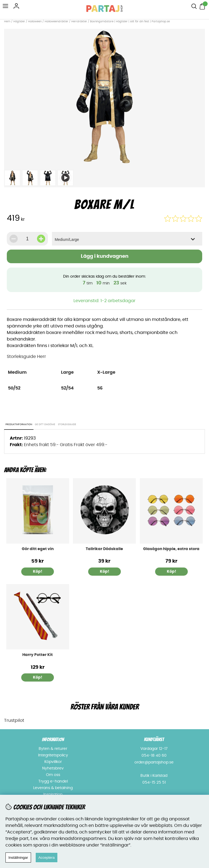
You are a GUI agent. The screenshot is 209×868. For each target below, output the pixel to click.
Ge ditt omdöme (45, 424)
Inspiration (53, 795)
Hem (7, 22)
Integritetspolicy (53, 755)
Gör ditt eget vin (38, 549)
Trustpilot (14, 720)
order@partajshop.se (154, 762)
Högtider (19, 22)
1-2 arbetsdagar (118, 301)
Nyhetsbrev (53, 768)
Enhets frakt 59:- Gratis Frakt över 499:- (66, 445)
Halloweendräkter (56, 22)
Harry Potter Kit (38, 655)
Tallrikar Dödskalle (104, 549)
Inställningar (18, 858)
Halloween (35, 22)
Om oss (53, 775)
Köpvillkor (53, 762)
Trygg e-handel (53, 781)
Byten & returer (53, 749)
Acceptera (47, 858)
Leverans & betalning (53, 788)
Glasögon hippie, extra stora (171, 549)
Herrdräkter (79, 22)
